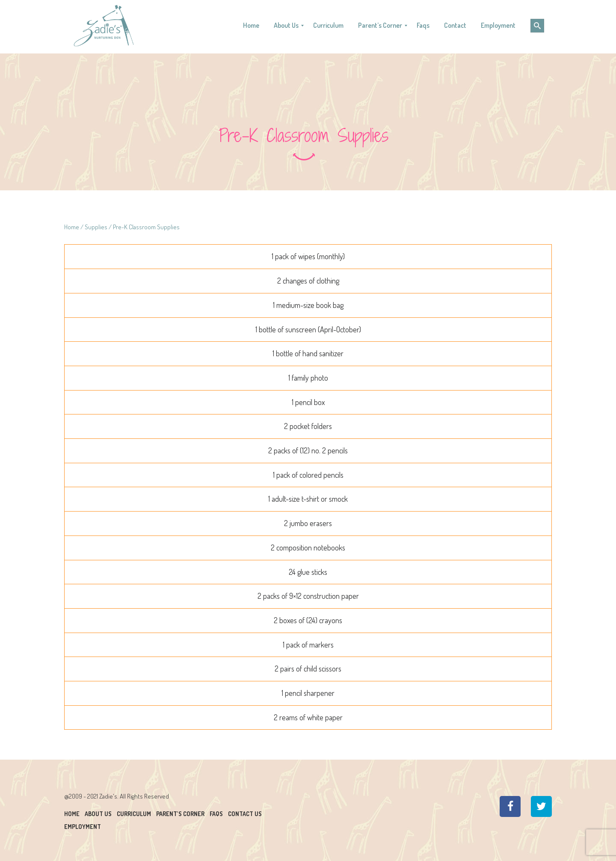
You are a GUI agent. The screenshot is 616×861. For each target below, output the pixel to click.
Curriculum (134, 814)
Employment (83, 827)
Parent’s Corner (180, 814)
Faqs (216, 814)
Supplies (96, 227)
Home (72, 227)
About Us (98, 814)
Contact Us (245, 814)
